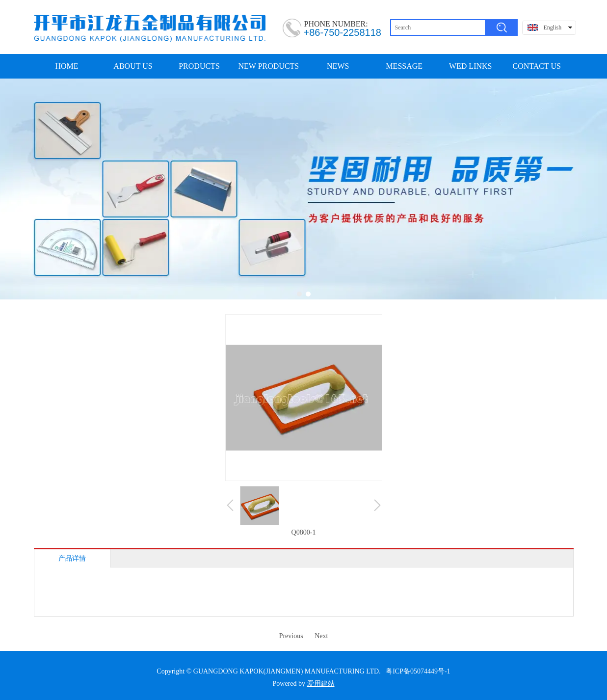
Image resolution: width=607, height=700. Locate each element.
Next (321, 636)
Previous (291, 636)
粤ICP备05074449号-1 (418, 671)
